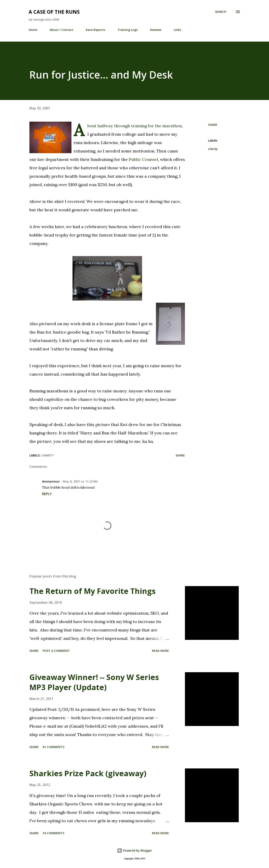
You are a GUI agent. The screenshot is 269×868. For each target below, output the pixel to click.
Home (33, 30)
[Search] (221, 12)
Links (177, 30)
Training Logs (128, 30)
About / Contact (61, 30)
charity (213, 149)
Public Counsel (144, 159)
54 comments (53, 833)
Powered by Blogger (134, 850)
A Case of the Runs (54, 12)
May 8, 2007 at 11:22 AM (80, 481)
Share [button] (213, 125)
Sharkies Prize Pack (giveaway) (88, 773)
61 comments (53, 747)
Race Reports (95, 30)
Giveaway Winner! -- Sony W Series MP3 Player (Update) (94, 682)
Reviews (156, 30)
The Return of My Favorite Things (92, 591)
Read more (160, 651)
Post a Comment (56, 651)
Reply (47, 494)
